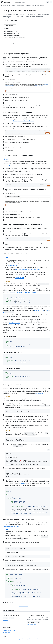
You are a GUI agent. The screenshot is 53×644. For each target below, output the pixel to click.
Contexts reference (10, 292)
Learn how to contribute (32, 624)
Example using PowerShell (12, 352)
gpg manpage (39, 393)
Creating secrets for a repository (17, 54)
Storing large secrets (12, 385)
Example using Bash (10, 336)
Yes (6, 618)
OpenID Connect (19, 278)
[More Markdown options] (15, 26)
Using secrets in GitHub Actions (11, 526)
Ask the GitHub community (10, 630)
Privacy (18, 639)
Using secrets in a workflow (15, 254)
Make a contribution (34, 622)
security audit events (15, 323)
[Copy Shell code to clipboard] (48, 450)
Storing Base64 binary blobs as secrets (19, 519)
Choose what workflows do (32, 6)
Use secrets (42, 6)
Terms (14, 639)
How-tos (13, 6)
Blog (38, 639)
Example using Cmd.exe (12, 368)
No (11, 618)
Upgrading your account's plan (12, 165)
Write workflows (20, 6)
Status (22, 639)
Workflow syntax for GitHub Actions (26, 292)
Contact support (7, 632)
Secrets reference (23, 606)
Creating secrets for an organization (18, 155)
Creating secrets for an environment (18, 112)
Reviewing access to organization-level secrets (22, 225)
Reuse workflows (13, 265)
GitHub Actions (7, 6)
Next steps (8, 602)
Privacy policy (5, 621)
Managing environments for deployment (23, 121)
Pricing (26, 639)
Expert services (33, 639)
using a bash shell (34, 537)
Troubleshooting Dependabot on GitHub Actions (28, 269)
